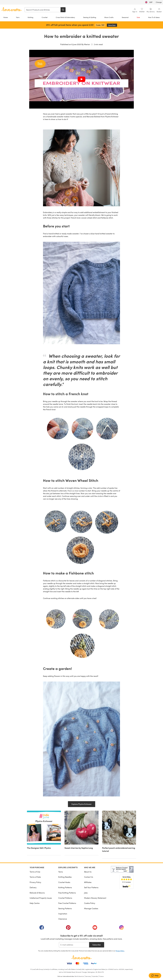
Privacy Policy (35, 882)
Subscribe (97, 945)
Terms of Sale (35, 877)
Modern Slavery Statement (95, 898)
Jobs (86, 893)
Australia (95, 976)
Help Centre (35, 903)
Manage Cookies (91, 908)
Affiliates (88, 882)
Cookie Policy (90, 903)
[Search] (63, 10)
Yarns (61, 872)
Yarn (18, 17)
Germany (88, 976)
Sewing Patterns (65, 908)
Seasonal (125, 17)
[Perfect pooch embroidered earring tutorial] (119, 835)
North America (79, 976)
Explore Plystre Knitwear (82, 804)
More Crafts (109, 17)
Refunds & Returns (37, 893)
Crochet (45, 17)
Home (6, 17)
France (101, 976)
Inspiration (63, 914)
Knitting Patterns (65, 887)
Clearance (63, 919)
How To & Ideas (154, 17)
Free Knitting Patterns (67, 893)
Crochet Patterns (65, 898)
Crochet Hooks (64, 882)
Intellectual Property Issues (41, 898)
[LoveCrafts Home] (81, 957)
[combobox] (43, 10)
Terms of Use (35, 872)
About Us (88, 872)
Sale (138, 17)
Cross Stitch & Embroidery (65, 17)
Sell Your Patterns (91, 887)
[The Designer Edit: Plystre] (44, 833)
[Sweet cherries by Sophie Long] (81, 833)
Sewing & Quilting (90, 17)
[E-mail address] (74, 945)
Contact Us (89, 877)
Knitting (31, 17)
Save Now (113, 25)
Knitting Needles (65, 877)
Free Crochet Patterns (67, 903)
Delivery (33, 887)
